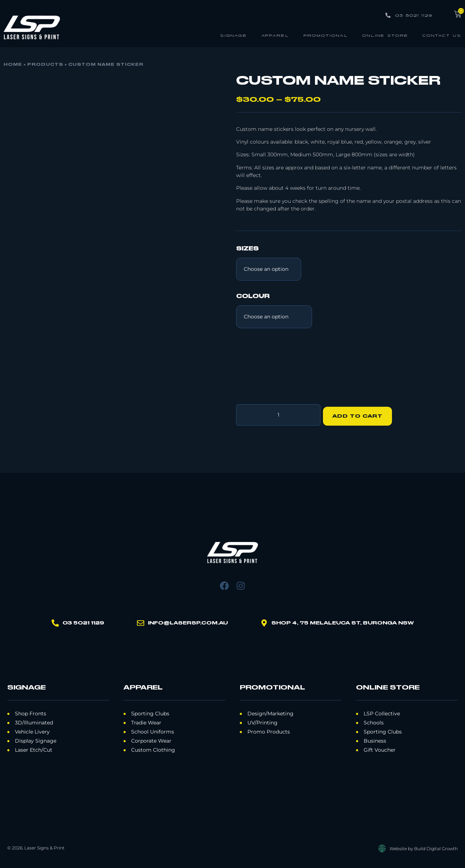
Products (45, 65)
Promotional (326, 35)
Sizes (247, 249)
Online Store (385, 35)
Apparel (275, 35)
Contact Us (442, 35)
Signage (234, 35)
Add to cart (360, 414)
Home (13, 65)
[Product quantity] (278, 414)
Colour (253, 297)
